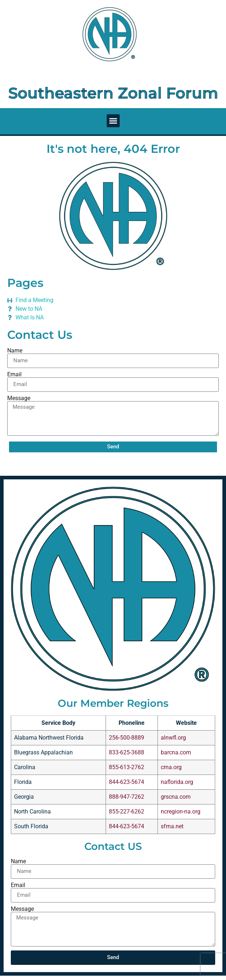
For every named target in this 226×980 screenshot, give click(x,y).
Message (19, 398)
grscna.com (176, 797)
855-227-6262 (127, 812)
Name (15, 351)
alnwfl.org (173, 738)
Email (14, 374)
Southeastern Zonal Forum (113, 93)
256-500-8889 (127, 738)
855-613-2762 (127, 767)
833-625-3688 (127, 752)
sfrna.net (172, 826)
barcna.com (176, 752)
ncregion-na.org (181, 812)
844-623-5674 (127, 782)
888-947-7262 (127, 797)
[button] (113, 121)
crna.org (171, 767)
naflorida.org (177, 782)
